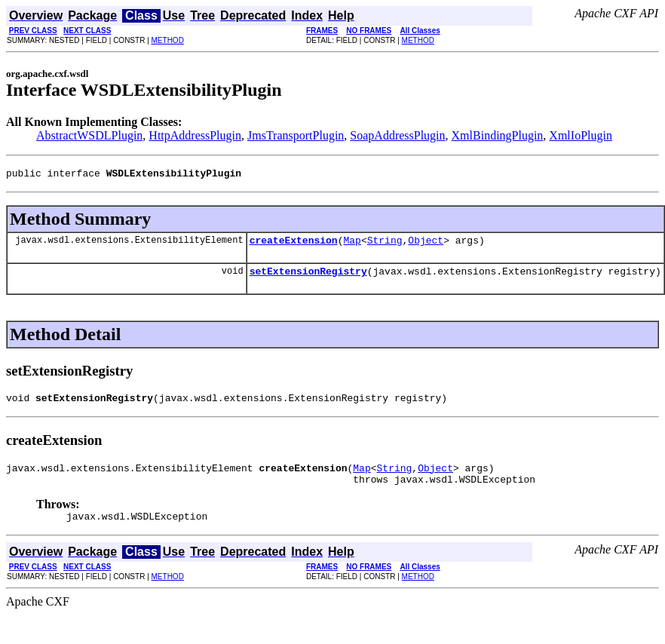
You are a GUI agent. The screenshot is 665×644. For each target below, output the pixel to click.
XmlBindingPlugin (498, 135)
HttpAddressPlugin (195, 135)
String (385, 244)
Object (426, 244)
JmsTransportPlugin (296, 135)
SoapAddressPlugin (397, 135)
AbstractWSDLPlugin (89, 135)
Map (352, 244)
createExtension (294, 244)
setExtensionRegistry (308, 278)
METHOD (168, 40)
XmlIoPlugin (581, 135)
